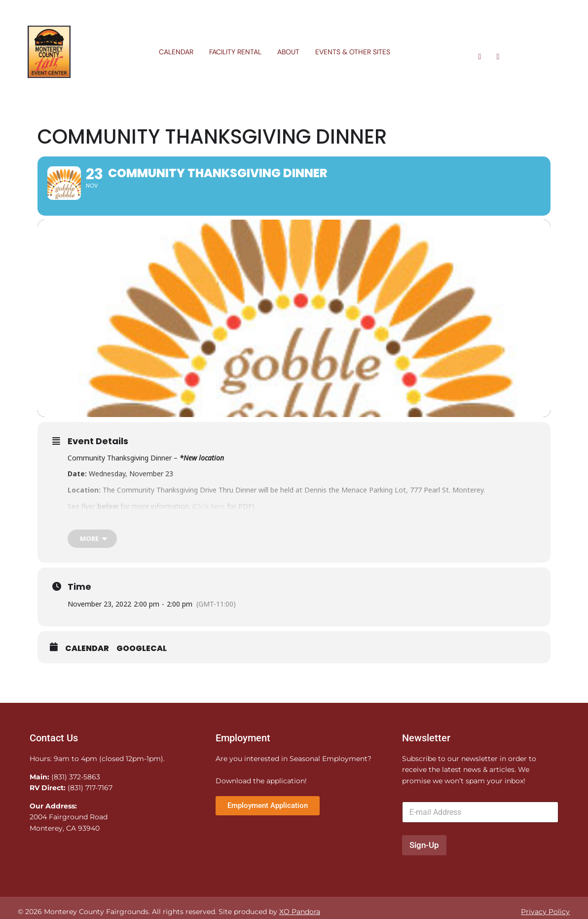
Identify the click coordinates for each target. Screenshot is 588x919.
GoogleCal (142, 678)
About (288, 52)
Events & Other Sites (353, 52)
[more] (92, 568)
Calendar (176, 52)
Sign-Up (424, 875)
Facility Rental (235, 52)
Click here (210, 536)
